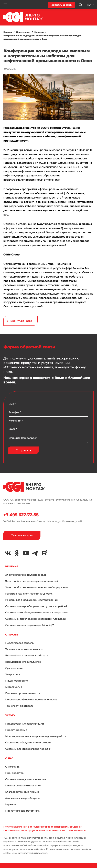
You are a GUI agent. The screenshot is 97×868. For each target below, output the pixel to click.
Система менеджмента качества (25, 779)
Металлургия (14, 687)
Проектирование (16, 730)
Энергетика (13, 674)
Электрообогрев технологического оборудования (37, 587)
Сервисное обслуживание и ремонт (28, 743)
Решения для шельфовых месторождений (32, 600)
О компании (13, 767)
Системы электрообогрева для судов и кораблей (36, 606)
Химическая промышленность (24, 649)
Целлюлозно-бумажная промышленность (31, 700)
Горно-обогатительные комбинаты (27, 656)
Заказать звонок (61, 5)
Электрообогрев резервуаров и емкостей (32, 581)
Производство (14, 773)
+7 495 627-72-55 (21, 515)
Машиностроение (17, 681)
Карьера (11, 804)
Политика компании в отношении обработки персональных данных (43, 827)
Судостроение (14, 668)
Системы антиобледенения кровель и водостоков (37, 613)
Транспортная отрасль (19, 706)
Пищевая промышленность (23, 693)
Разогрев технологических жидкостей (29, 594)
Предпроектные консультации (25, 724)
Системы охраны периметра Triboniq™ (30, 625)
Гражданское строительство (23, 662)
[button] (5, 5)
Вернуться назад (21, 321)
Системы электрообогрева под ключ (28, 749)
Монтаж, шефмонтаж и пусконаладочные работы (36, 736)
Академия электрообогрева (23, 798)
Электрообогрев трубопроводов (26, 575)
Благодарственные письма (22, 792)
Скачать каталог (22, 535)
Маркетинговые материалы (23, 811)
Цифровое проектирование (23, 786)
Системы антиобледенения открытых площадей (35, 619)
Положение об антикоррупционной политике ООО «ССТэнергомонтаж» (45, 830)
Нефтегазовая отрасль (19, 643)
